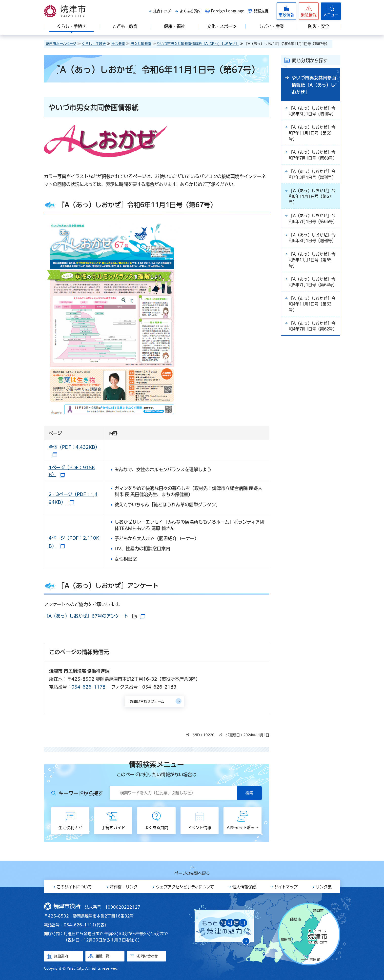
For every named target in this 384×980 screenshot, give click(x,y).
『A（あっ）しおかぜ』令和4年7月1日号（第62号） (312, 351)
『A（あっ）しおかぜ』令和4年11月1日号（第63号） (312, 326)
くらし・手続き (94, 44)
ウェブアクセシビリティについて (185, 887)
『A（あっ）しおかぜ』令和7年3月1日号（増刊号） (313, 182)
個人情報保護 (244, 887)
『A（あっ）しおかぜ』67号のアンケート (94, 616)
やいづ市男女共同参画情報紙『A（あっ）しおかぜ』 (198, 44)
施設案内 (61, 956)
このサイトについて (74, 887)
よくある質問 (190, 11)
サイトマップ (286, 887)
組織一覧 (102, 956)
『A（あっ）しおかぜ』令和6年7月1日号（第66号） (312, 230)
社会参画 (118, 44)
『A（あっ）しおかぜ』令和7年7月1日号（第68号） (312, 159)
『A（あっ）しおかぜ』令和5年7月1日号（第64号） (312, 300)
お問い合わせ (147, 956)
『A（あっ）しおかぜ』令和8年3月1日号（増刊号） (313, 111)
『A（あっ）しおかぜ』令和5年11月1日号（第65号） (312, 275)
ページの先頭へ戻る (192, 873)
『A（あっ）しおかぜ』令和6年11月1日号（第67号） (312, 204)
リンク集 (324, 887)
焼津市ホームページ (61, 44)
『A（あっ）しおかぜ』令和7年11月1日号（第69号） (312, 134)
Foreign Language (228, 11)
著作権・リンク (124, 887)
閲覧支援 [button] (261, 11)
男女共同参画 (141, 44)
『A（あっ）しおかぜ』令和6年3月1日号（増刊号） (313, 252)
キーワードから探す (81, 793)
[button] (309, 11)
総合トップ (162, 11)
